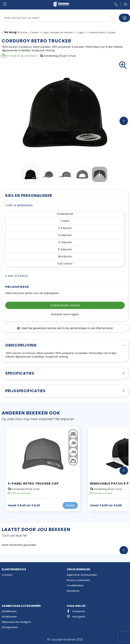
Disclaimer (73, 591)
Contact (7, 575)
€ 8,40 (24, 505)
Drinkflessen (9, 611)
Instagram (76, 617)
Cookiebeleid (75, 585)
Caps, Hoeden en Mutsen (58, 32)
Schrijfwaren (9, 617)
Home (23, 32)
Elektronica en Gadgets (16, 622)
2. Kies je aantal (17, 276)
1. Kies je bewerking (19, 205)
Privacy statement (78, 580)
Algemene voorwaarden (82, 575)
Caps (80, 32)
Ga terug (10, 32)
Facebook (76, 611)
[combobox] (56, 18)
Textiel (35, 32)
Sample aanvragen (65, 314)
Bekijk (70, 505)
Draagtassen (10, 627)
